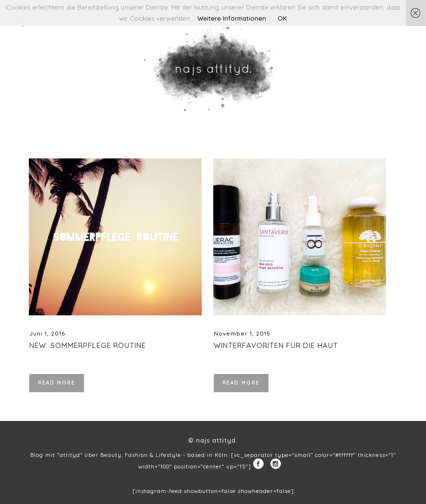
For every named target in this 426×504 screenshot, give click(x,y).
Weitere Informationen (232, 18)
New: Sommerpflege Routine (88, 345)
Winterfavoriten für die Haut (276, 345)
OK (282, 18)
